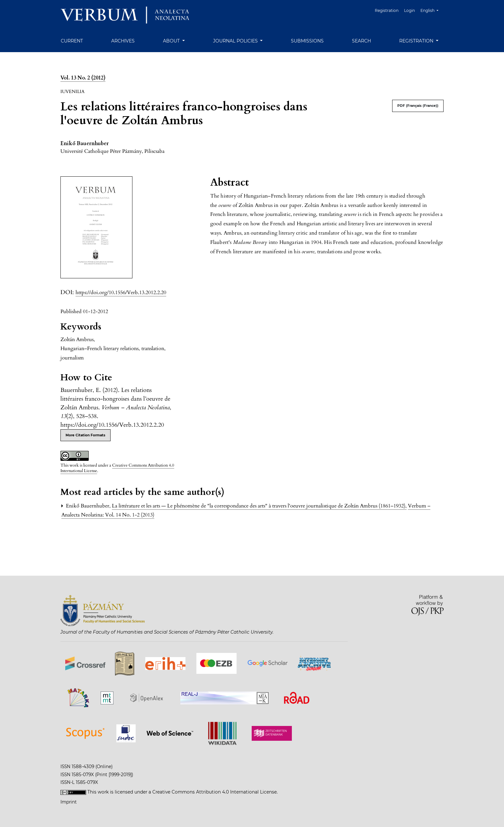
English (432, 10)
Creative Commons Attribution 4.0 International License (117, 468)
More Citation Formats (85, 435)
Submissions (307, 41)
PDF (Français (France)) (418, 106)
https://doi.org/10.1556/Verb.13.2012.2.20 (121, 293)
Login (410, 10)
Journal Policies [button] (236, 41)
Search (361, 41)
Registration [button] (417, 41)
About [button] (172, 41)
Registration (387, 10)
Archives (123, 41)
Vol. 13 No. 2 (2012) (83, 78)
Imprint (69, 802)
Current (72, 41)
